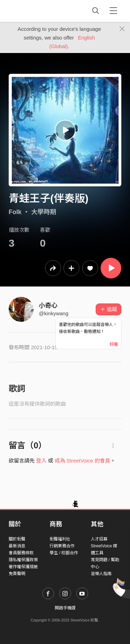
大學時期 (44, 212)
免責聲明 (17, 574)
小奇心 (48, 306)
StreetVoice (37, 11)
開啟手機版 (65, 608)
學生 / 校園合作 (64, 553)
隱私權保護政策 (23, 560)
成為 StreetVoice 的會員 (83, 461)
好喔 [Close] (114, 344)
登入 (41, 461)
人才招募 (99, 539)
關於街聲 (17, 539)
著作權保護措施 (23, 567)
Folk (15, 212)
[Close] (122, 29)
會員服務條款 (21, 553)
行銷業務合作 (62, 546)
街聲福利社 (60, 539)
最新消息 (17, 546)
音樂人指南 (101, 574)
